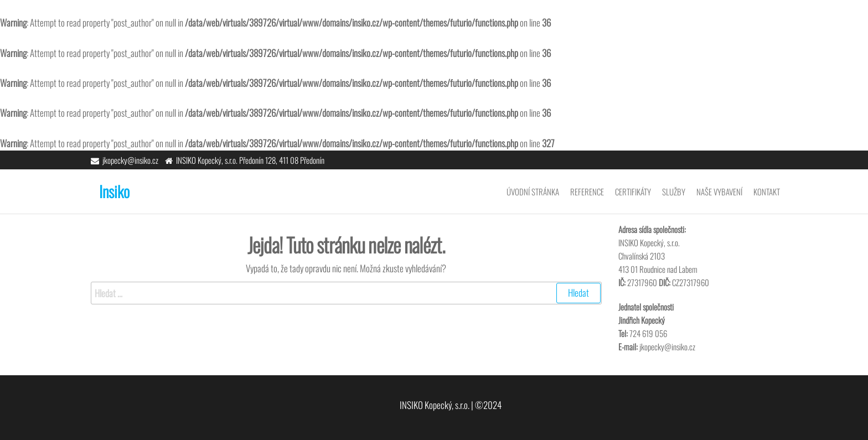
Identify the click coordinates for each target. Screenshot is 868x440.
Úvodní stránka (533, 191)
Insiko (114, 191)
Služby (674, 191)
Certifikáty (633, 191)
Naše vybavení (719, 191)
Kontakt (767, 191)
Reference (587, 191)
